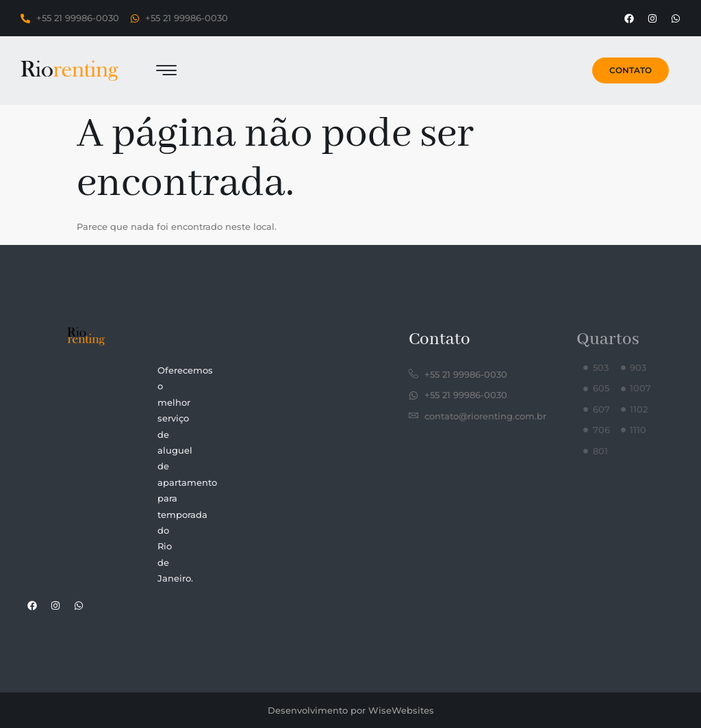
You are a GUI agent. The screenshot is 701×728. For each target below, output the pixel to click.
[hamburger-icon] (167, 72)
